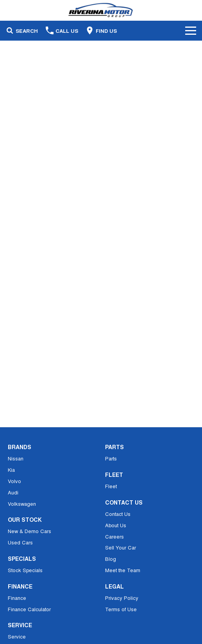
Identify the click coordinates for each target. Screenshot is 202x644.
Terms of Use (121, 609)
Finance (17, 598)
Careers (114, 536)
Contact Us (118, 514)
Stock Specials (25, 570)
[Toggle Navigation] (191, 30)
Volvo (14, 481)
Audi (13, 492)
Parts (111, 458)
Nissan (16, 458)
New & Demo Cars (29, 531)
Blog (111, 559)
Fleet (111, 486)
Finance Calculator (29, 609)
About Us (116, 525)
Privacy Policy (122, 598)
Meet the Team (123, 570)
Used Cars (20, 542)
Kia (11, 470)
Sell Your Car (121, 547)
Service (17, 636)
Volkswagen (22, 504)
